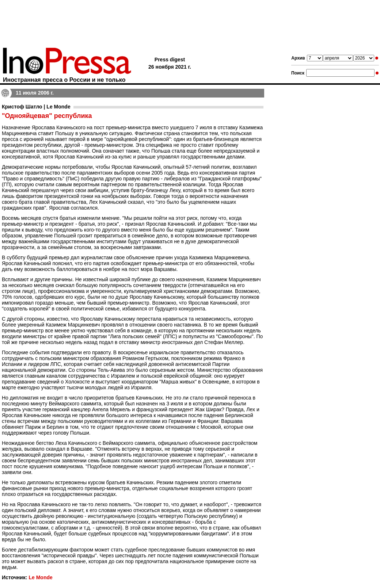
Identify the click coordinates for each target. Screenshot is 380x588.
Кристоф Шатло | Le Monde (36, 107)
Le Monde (40, 577)
